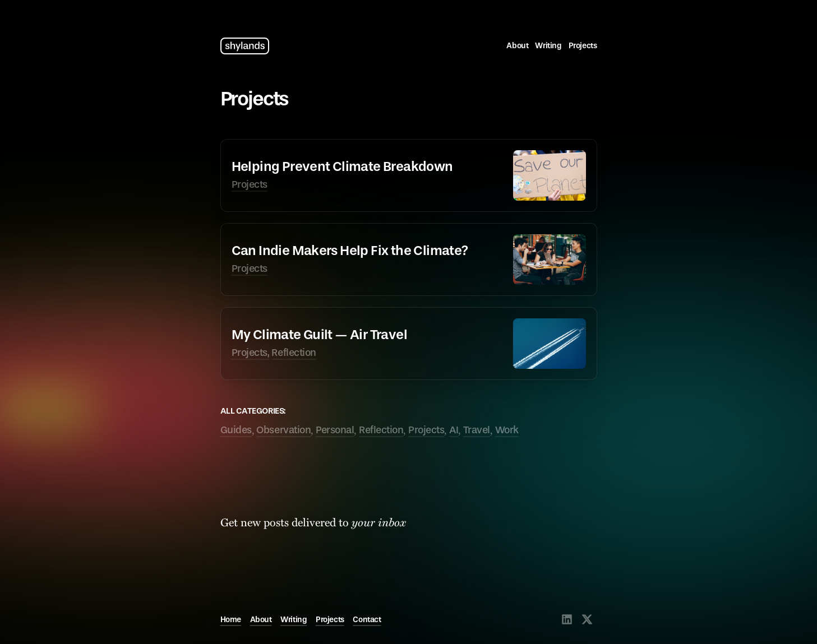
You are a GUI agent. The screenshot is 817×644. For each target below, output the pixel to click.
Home (231, 620)
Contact (367, 620)
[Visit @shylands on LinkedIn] (567, 619)
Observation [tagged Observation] (283, 430)
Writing (548, 46)
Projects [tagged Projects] (426, 430)
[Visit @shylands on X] (587, 619)
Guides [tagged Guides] (236, 430)
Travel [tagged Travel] (477, 430)
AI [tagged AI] (454, 430)
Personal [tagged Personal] (335, 430)
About (517, 46)
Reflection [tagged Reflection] (381, 430)
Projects (583, 46)
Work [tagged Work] (507, 430)
